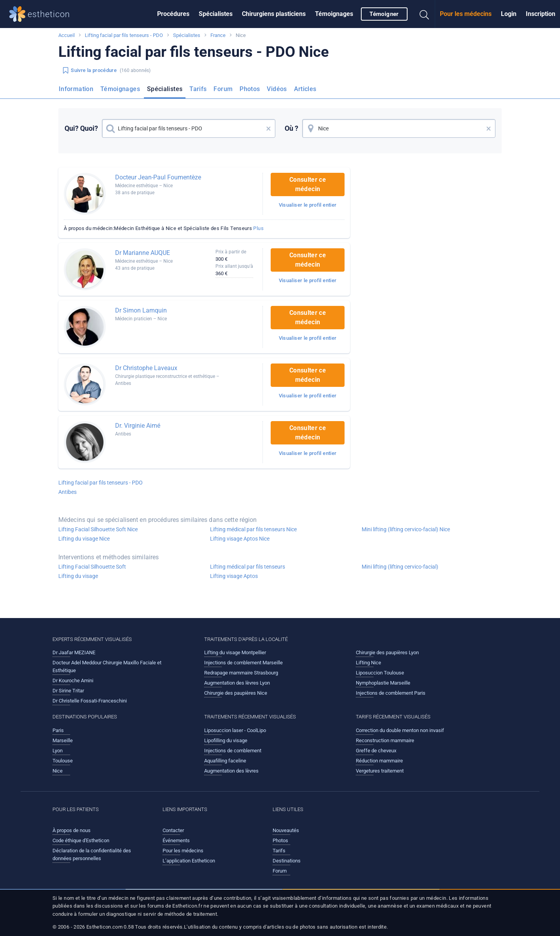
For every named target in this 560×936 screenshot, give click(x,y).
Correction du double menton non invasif (400, 730)
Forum (223, 89)
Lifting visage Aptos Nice (240, 539)
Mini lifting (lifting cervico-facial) (400, 567)
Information (76, 89)
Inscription (541, 14)
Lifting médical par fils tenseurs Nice (253, 529)
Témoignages (334, 14)
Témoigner (384, 14)
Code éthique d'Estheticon (81, 840)
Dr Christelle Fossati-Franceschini (90, 701)
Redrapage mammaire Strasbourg (241, 673)
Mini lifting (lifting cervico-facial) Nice (406, 529)
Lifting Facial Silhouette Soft (92, 567)
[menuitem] (173, 14)
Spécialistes (216, 14)
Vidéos (277, 89)
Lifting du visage (78, 576)
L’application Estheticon (189, 861)
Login (509, 14)
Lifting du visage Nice (84, 539)
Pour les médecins (466, 14)
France (218, 35)
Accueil (66, 35)
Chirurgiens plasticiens (274, 14)
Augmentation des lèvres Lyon (237, 683)
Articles (305, 89)
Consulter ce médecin (308, 184)
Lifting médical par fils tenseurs (248, 567)
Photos (250, 89)
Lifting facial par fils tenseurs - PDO (124, 35)
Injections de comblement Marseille (243, 663)
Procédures (173, 14)
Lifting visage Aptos (234, 576)
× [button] (269, 128)
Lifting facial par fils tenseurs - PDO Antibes (101, 487)
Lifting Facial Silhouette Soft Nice (98, 529)
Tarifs (198, 89)
